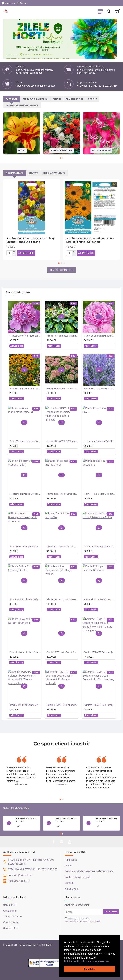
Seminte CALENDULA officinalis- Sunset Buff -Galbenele (67, 818)
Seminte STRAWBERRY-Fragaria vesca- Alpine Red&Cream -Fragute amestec (62, 441)
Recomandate (15, 173)
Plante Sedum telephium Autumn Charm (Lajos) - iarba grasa (62, 388)
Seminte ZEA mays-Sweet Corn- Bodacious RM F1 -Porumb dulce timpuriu (62, 652)
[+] (14, 252)
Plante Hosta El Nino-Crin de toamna (99, 494)
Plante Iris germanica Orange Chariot (25, 494)
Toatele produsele (60, 270)
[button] (110, 962)
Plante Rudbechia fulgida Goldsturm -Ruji (25, 388)
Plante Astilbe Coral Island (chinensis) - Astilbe (99, 547)
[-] (14, 254)
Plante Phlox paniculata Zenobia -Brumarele (99, 599)
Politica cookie (72, 961)
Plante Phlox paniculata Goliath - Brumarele (25, 652)
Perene (92, 99)
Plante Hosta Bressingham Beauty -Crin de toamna (25, 547)
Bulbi (22, 150)
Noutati (33, 173)
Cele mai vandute (54, 173)
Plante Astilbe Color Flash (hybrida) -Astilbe (25, 599)
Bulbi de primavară (35, 99)
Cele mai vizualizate (16, 808)
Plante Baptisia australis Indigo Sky (62, 547)
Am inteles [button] (90, 969)
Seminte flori (74, 99)
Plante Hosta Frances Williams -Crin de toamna (62, 336)
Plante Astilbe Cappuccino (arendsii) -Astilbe (62, 599)
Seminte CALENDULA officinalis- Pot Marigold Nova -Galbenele (90, 240)
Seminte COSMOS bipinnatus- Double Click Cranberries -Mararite (107, 818)
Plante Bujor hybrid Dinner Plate (99, 336)
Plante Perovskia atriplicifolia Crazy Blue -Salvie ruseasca (99, 388)
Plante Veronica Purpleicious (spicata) (25, 441)
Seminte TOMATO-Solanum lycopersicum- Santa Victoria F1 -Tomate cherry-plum (99, 652)
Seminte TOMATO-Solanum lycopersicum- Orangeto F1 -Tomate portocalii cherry (25, 705)
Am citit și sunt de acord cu (83, 920)
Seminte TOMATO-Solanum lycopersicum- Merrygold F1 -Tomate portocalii (62, 705)
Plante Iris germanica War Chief (99, 441)
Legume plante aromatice (22, 105)
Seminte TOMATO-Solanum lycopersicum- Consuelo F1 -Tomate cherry (99, 705)
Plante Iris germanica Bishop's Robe (62, 494)
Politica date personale (96, 961)
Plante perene (101, 150)
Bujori (57, 99)
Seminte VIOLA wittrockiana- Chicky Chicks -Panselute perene (31, 240)
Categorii (12, 99)
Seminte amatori (61, 150)
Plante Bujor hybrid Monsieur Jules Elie (25, 336)
